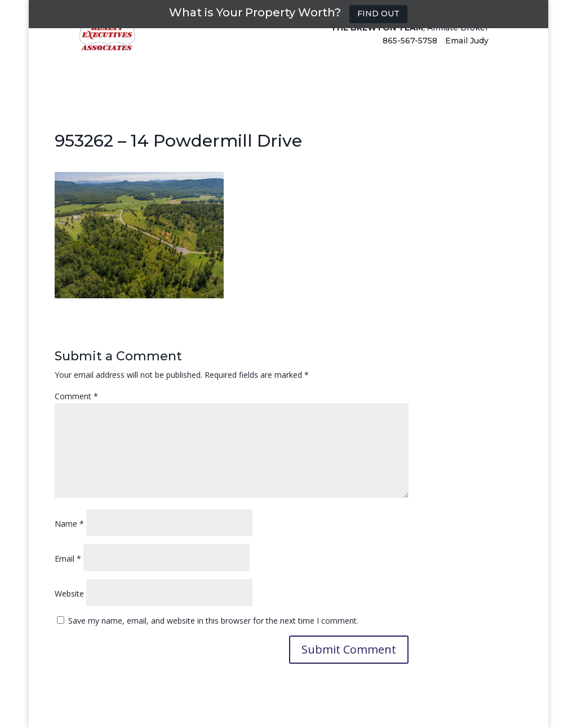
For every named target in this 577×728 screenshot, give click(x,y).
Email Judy (467, 52)
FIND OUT (378, 14)
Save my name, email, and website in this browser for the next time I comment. (213, 621)
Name (69, 524)
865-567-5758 (410, 52)
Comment (76, 396)
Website (69, 594)
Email (68, 559)
